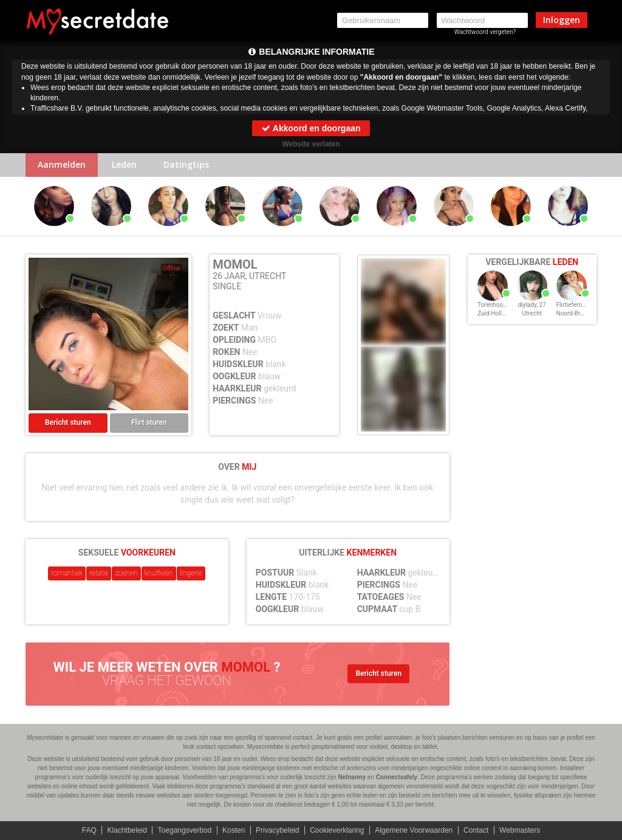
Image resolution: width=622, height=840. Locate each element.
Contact (476, 830)
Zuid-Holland (495, 313)
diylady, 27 (532, 305)
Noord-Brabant (576, 313)
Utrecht (532, 313)
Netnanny (352, 777)
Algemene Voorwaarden (414, 830)
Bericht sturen (68, 423)
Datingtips (186, 165)
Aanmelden (62, 165)
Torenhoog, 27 (497, 305)
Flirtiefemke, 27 (577, 305)
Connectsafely (397, 777)
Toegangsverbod (185, 830)
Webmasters (520, 830)
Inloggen (562, 20)
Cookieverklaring (337, 830)
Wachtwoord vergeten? (485, 32)
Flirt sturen (149, 423)
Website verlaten (311, 144)
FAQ (89, 830)
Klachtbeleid (127, 830)
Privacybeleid (277, 830)
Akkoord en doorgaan (311, 128)
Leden (124, 165)
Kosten (234, 830)
